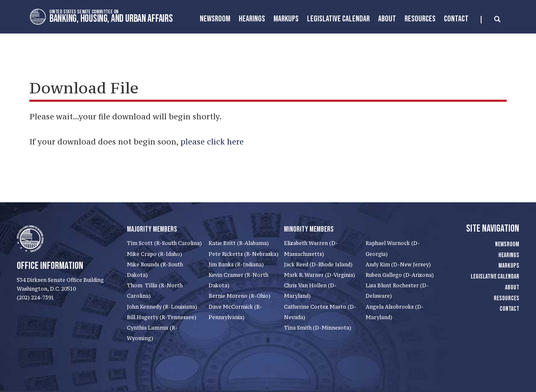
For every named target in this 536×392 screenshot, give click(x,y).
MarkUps (286, 19)
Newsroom (215, 19)
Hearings (252, 19)
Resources (420, 19)
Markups (509, 266)
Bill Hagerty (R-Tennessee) (162, 317)
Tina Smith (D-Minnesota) (318, 328)
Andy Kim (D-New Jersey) (398, 264)
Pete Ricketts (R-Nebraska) (244, 254)
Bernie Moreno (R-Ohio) (240, 296)
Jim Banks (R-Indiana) (236, 264)
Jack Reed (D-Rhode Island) (318, 264)
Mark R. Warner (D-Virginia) (320, 275)
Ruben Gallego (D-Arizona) (400, 275)
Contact (456, 19)
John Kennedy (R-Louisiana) (162, 307)
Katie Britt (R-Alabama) (239, 243)
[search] (491, 20)
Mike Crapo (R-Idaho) (155, 254)
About (387, 19)
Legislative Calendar (338, 19)
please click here (212, 142)
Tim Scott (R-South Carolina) (164, 243)
